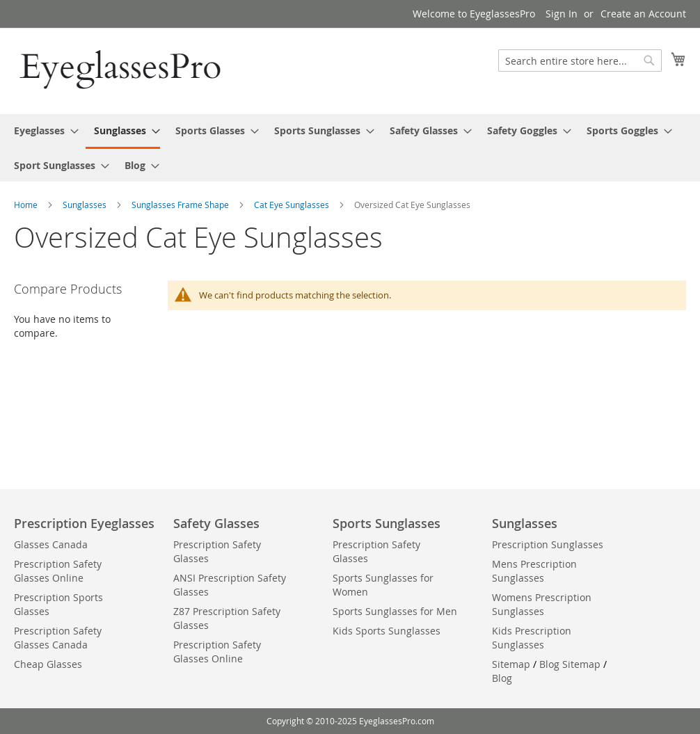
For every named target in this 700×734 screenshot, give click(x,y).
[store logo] (122, 70)
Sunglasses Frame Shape (181, 205)
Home (27, 205)
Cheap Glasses (48, 664)
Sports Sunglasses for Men (395, 611)
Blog (502, 678)
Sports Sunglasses (387, 523)
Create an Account (643, 14)
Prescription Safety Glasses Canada (58, 638)
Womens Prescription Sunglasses (542, 604)
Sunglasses (86, 205)
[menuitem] (42, 130)
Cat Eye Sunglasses (293, 205)
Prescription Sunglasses (548, 544)
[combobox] (580, 61)
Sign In (562, 14)
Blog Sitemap (570, 664)
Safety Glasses (216, 523)
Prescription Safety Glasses (217, 551)
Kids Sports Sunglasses (387, 631)
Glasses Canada (51, 544)
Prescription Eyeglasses (84, 523)
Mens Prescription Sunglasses (534, 571)
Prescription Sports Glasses (58, 604)
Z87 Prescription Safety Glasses (227, 618)
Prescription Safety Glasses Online (58, 571)
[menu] (350, 148)
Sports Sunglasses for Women (383, 585)
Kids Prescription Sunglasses (532, 638)
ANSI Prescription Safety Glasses (230, 585)
